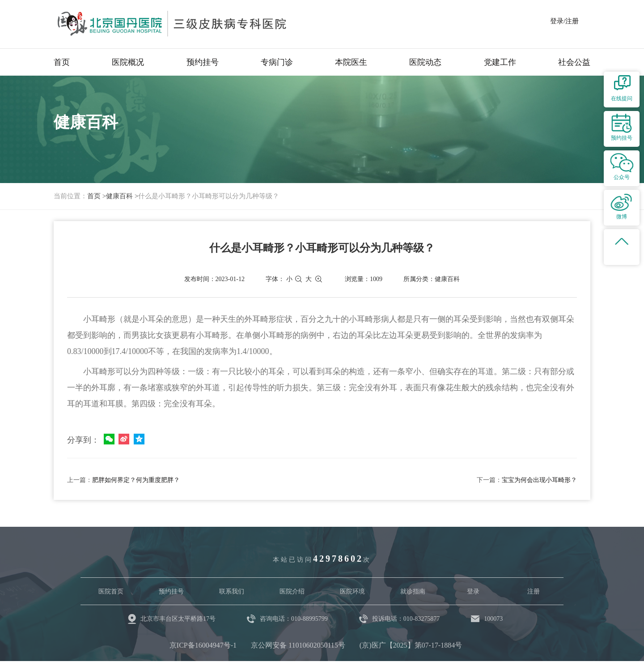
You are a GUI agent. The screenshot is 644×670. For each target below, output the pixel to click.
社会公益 (574, 62)
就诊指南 (413, 591)
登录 (473, 591)
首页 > (97, 196)
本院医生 (351, 62)
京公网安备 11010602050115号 (298, 645)
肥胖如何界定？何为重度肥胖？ (136, 480)
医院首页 (111, 591)
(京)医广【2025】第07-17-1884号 (411, 645)
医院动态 (425, 62)
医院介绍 (292, 591)
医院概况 (128, 62)
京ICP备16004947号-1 (203, 645)
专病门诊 (277, 62)
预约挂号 (203, 62)
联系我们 (232, 591)
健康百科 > (122, 196)
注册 (534, 591)
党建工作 (500, 62)
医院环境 (352, 591)
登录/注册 (564, 21)
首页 (62, 62)
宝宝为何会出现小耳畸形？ (539, 480)
